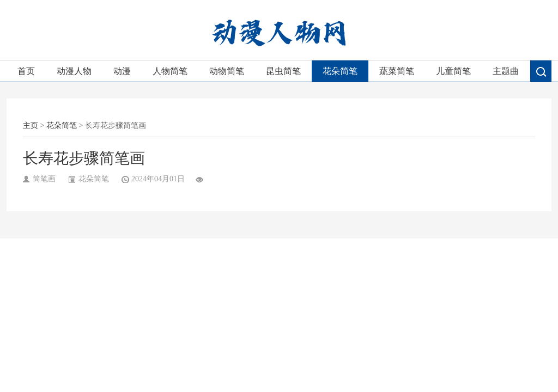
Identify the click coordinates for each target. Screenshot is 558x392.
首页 (26, 71)
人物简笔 (170, 71)
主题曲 (506, 71)
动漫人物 (74, 71)
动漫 (122, 71)
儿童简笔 (453, 71)
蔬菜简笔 (397, 71)
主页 (31, 125)
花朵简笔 (340, 71)
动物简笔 (227, 71)
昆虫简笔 (283, 71)
